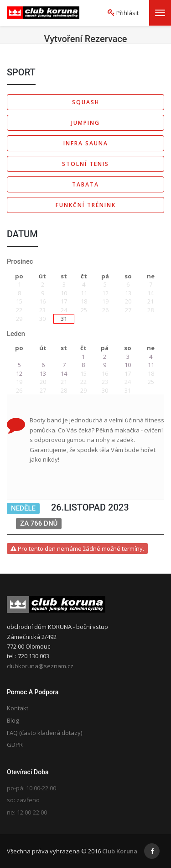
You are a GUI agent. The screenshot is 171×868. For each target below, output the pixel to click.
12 (19, 373)
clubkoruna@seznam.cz (40, 666)
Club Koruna (120, 851)
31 (64, 319)
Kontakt (18, 708)
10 (128, 365)
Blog (13, 720)
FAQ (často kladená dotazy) (44, 733)
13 (43, 373)
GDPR (15, 745)
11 (151, 365)
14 (64, 373)
